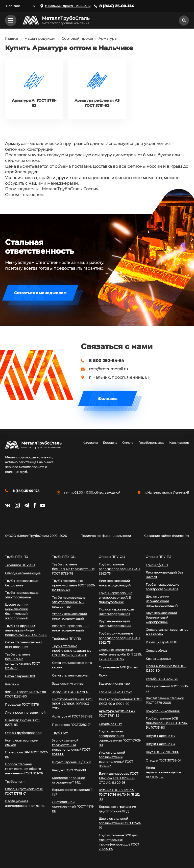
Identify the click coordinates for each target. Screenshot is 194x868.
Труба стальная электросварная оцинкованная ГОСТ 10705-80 (120, 738)
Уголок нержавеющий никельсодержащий (69, 616)
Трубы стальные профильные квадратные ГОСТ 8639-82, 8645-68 (72, 651)
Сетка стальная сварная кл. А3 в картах (167, 632)
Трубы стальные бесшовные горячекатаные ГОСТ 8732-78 (73, 569)
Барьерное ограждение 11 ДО (72, 792)
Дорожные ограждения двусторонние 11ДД (117, 809)
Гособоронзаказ (151, 443)
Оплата (128, 443)
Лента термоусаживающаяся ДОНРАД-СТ (163, 772)
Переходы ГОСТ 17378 (22, 704)
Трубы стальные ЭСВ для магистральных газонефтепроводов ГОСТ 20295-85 (119, 842)
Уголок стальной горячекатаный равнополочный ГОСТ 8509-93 (116, 759)
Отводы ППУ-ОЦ (112, 557)
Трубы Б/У (60, 733)
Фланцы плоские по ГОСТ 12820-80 (166, 668)
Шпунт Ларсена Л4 (161, 744)
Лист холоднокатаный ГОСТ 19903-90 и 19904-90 (120, 701)
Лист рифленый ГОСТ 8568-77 (167, 689)
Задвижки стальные (114, 683)
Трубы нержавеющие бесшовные (22, 583)
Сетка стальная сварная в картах (72, 665)
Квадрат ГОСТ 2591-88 (69, 770)
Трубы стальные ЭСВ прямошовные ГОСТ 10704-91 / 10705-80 (167, 723)
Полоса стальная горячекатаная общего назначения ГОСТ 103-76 (24, 769)
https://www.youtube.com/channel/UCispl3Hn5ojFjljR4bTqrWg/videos (43, 505)
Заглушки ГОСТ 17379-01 (71, 692)
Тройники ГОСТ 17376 (115, 692)
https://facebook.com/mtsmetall (35, 505)
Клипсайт (180, 536)
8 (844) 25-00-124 (117, 6)
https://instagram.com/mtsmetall (17, 505)
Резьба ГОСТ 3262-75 (162, 679)
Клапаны (12, 684)
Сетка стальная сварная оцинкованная (24, 644)
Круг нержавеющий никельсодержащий (115, 623)
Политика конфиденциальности (106, 536)
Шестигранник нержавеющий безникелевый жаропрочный (17, 611)
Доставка (110, 443)
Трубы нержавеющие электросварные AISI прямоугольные (115, 597)
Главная (12, 38)
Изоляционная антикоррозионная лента (25, 803)
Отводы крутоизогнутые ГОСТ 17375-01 (24, 791)
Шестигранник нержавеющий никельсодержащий (162, 601)
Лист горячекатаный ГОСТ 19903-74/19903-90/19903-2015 (72, 704)
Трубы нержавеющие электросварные (22, 595)
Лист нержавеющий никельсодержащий (115, 583)
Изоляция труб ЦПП (162, 642)
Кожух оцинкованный (163, 711)
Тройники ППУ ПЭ (66, 639)
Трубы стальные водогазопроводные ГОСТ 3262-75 (119, 569)
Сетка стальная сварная (71, 675)
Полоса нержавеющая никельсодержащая (116, 612)
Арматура (107, 38)
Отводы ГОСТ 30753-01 (163, 760)
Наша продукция (40, 38)
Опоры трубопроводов (23, 733)
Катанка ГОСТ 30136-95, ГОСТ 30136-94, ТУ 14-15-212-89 (120, 795)
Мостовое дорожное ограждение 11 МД (68, 780)
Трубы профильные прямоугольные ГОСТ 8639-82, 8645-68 (74, 585)
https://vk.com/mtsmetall (8, 505)
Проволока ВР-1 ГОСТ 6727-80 (26, 755)
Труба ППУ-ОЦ (64, 557)
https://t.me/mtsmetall (27, 505)
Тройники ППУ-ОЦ (20, 565)
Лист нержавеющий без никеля (164, 575)
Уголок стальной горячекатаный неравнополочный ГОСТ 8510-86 (71, 747)
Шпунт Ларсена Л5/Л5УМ (72, 762)
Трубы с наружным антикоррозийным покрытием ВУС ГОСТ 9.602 (26, 630)
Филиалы (108, 399)
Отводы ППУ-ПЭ (159, 557)
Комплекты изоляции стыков (22, 743)
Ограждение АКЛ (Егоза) (118, 667)
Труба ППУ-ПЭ (17, 557)
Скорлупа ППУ (110, 724)
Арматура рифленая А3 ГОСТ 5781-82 (117, 713)
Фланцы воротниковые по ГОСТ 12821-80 (26, 694)
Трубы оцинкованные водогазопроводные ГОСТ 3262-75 (119, 638)
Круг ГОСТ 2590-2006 (162, 752)
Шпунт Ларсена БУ (161, 736)
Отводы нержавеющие (23, 573)
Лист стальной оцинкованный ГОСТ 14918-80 (73, 806)
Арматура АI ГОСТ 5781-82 (72, 716)
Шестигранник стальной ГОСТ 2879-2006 (165, 700)
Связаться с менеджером (40, 293)
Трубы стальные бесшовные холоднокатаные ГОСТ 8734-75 (22, 661)
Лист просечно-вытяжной (25, 713)
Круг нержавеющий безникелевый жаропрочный (161, 617)
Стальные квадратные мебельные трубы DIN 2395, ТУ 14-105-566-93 (120, 654)
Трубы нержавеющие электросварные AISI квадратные (69, 602)
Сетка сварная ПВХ (20, 676)
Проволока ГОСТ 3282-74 (72, 725)
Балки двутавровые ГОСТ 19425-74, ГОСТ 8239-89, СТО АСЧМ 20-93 (118, 778)
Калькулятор (179, 443)
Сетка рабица (156, 651)
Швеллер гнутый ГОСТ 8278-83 (22, 722)
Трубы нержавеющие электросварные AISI (162, 587)
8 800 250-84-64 (106, 361)
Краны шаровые (158, 659)
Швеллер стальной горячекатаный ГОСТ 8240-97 (120, 823)
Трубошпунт (15, 782)
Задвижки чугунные (68, 683)
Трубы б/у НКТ (157, 565)
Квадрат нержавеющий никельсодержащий (70, 628)
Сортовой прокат (77, 38)
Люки (103, 675)
